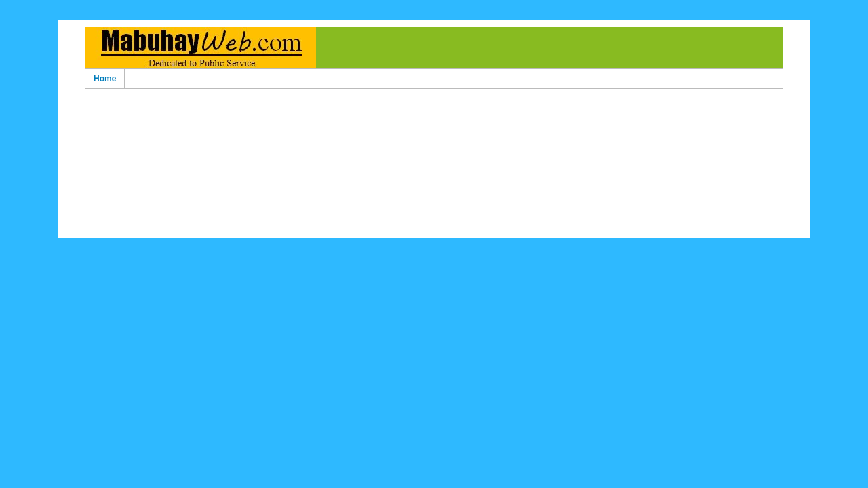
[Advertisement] (434, 114)
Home (105, 79)
